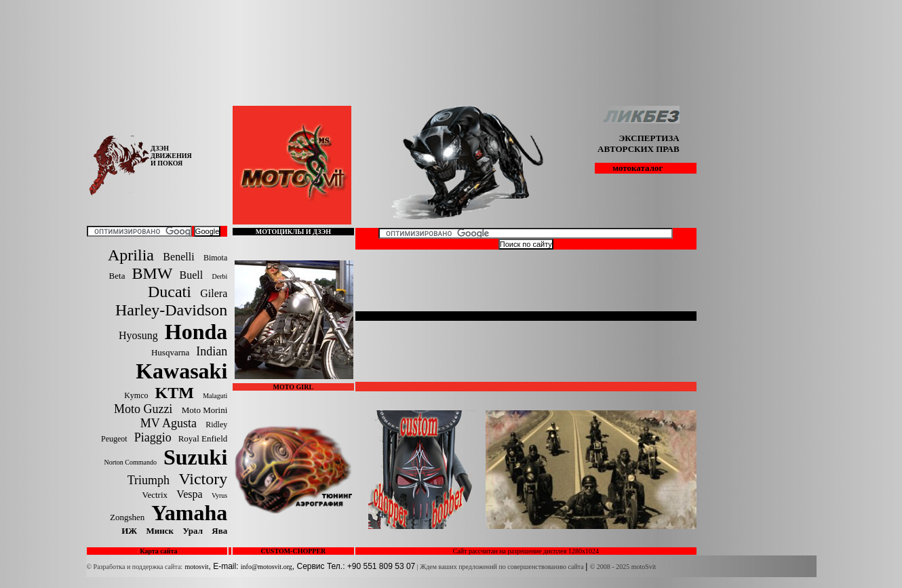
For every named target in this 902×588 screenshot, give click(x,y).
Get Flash (373, 316)
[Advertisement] (451, 12)
